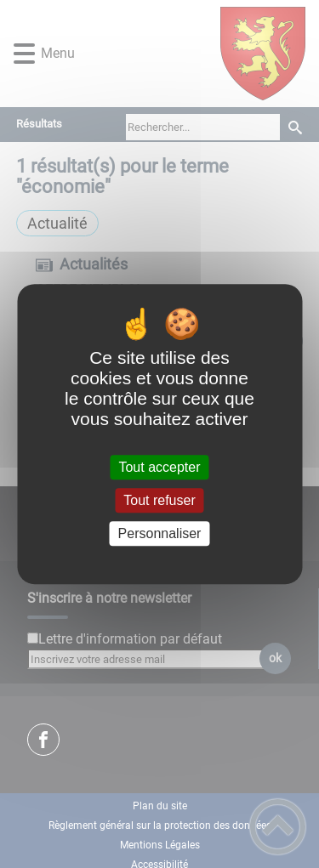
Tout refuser (159, 500)
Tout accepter (159, 467)
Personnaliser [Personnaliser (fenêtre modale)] (160, 533)
